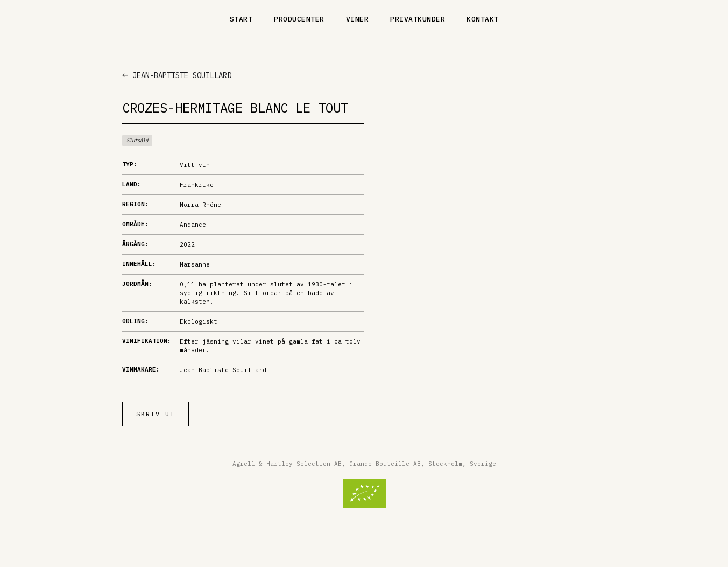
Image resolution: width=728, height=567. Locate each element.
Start (241, 19)
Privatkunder (418, 19)
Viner (358, 19)
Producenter (299, 19)
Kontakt (483, 19)
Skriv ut (156, 414)
